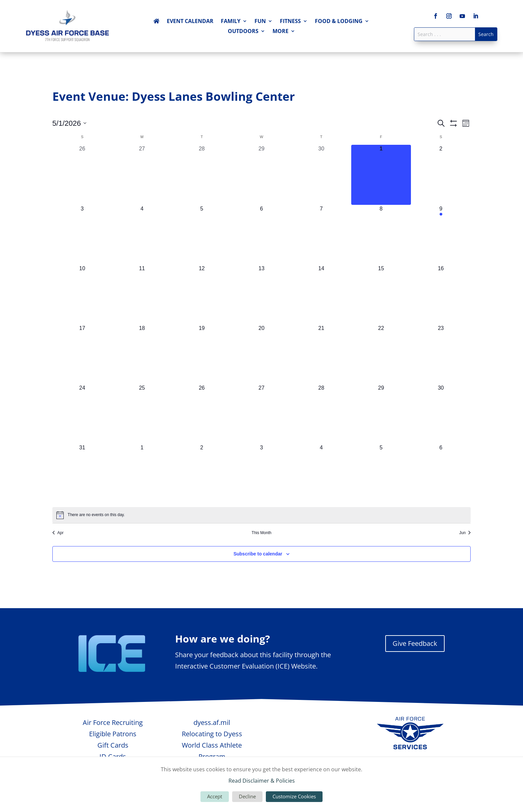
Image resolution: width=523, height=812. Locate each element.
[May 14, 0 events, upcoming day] (321, 294)
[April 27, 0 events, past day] (142, 175)
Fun (260, 22)
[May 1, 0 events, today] (381, 175)
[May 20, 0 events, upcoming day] (261, 354)
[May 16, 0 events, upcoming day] (441, 294)
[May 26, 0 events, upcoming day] (202, 414)
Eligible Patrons (113, 734)
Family (231, 22)
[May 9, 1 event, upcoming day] (441, 235)
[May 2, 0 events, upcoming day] (441, 175)
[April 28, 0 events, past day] (202, 175)
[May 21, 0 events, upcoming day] (321, 354)
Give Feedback (415, 643)
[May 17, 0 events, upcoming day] (82, 354)
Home (156, 22)
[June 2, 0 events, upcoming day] (202, 474)
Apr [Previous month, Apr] (58, 533)
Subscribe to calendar (258, 554)
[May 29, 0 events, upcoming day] (381, 414)
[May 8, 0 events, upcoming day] (381, 235)
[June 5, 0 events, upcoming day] (381, 474)
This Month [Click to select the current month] (261, 533)
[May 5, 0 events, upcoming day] (202, 235)
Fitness (290, 22)
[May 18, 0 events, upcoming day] (142, 354)
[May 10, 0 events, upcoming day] (82, 294)
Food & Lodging (339, 22)
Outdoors (243, 32)
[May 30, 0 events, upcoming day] (441, 414)
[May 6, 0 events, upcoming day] (261, 235)
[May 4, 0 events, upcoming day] (142, 235)
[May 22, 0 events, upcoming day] (381, 354)
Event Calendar (190, 22)
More (281, 32)
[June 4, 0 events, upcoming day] (321, 474)
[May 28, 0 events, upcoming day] (321, 414)
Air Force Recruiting (113, 722)
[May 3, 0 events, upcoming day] (82, 235)
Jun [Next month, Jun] (465, 533)
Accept (215, 796)
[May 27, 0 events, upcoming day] (261, 414)
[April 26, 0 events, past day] (82, 175)
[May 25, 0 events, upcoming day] (142, 414)
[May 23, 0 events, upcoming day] (441, 354)
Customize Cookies (294, 796)
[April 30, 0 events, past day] (321, 175)
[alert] (261, 515)
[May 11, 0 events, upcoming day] (142, 294)
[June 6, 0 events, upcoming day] (441, 474)
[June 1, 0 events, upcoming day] (142, 474)
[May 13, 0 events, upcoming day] (261, 294)
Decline (247, 796)
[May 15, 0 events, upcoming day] (381, 294)
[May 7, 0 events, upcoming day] (321, 235)
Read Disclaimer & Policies (262, 781)
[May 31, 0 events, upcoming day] (82, 474)
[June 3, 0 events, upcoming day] (261, 474)
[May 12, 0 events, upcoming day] (202, 294)
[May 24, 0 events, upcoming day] (82, 414)
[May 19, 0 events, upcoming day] (202, 354)
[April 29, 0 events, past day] (261, 175)
